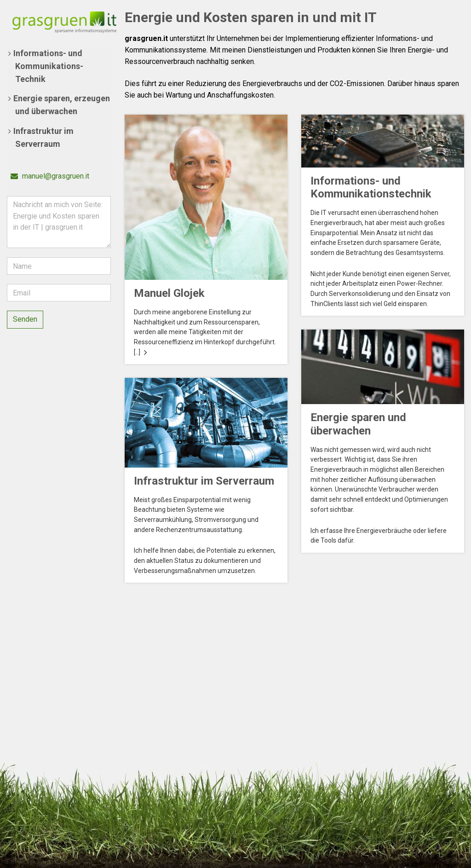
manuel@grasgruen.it (50, 176)
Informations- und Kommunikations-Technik (48, 66)
